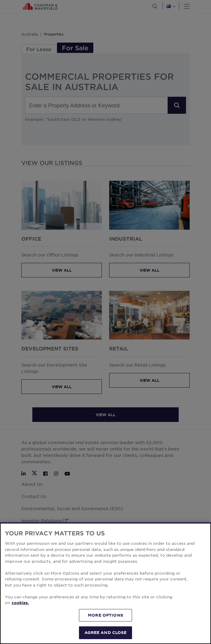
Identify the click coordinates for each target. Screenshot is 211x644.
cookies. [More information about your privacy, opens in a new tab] (20, 603)
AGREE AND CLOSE (106, 632)
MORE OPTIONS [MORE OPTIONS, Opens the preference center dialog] (105, 615)
